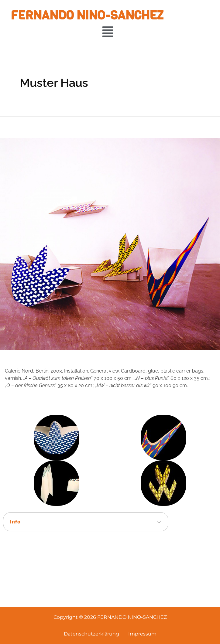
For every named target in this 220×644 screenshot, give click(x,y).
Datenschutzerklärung (91, 634)
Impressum (142, 634)
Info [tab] (15, 522)
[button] (108, 32)
